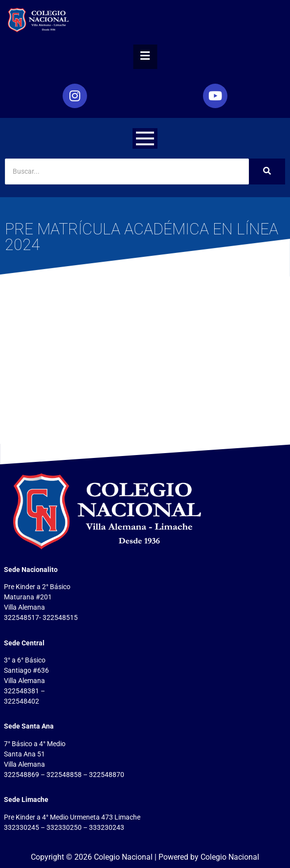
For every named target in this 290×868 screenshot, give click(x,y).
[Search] (127, 171)
